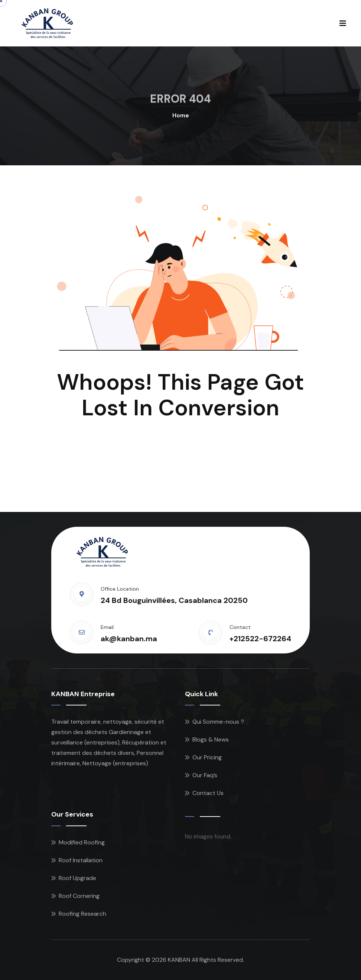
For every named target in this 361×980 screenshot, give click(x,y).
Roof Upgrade (77, 878)
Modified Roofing (82, 842)
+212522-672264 (260, 639)
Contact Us (208, 793)
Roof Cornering (79, 896)
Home (181, 115)
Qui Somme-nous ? (218, 722)
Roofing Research (82, 914)
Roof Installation (81, 860)
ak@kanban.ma (129, 639)
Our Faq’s (205, 775)
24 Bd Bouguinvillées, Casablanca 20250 (174, 600)
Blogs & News (211, 739)
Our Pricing (207, 757)
